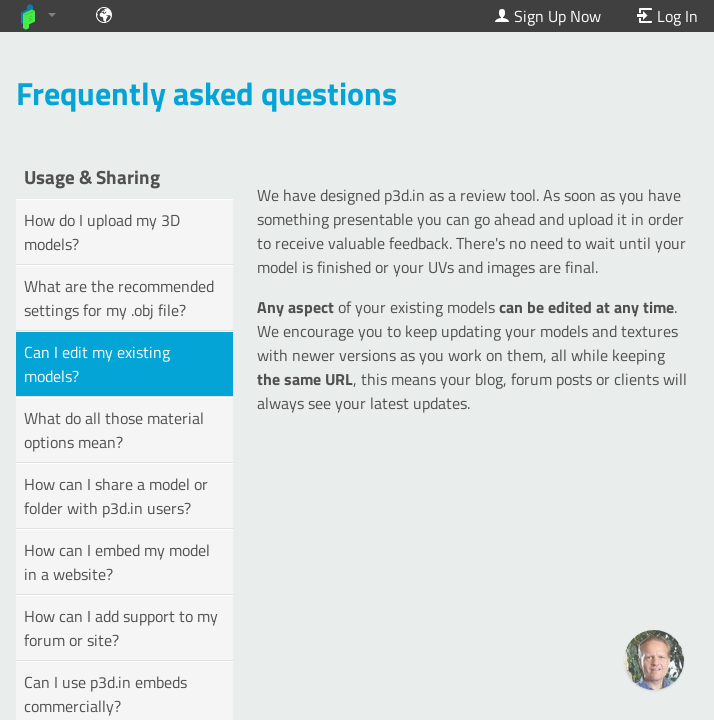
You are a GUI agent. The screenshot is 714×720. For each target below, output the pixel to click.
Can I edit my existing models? (97, 364)
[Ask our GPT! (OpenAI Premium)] (654, 660)
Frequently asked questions (206, 93)
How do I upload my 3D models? (102, 232)
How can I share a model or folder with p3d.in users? (116, 496)
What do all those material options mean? (114, 430)
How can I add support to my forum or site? (121, 628)
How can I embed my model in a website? (117, 562)
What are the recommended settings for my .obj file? (119, 298)
